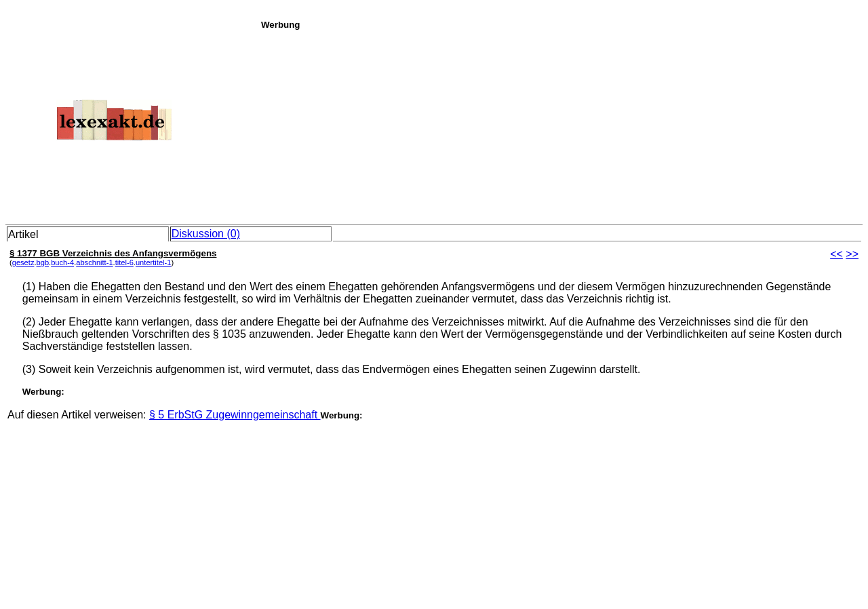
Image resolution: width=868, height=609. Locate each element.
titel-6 (124, 262)
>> (852, 254)
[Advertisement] (561, 125)
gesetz (23, 262)
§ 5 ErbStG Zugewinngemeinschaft (235, 415)
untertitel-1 (154, 262)
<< (836, 254)
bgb (43, 262)
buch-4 (62, 262)
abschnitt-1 (94, 262)
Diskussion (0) (206, 234)
